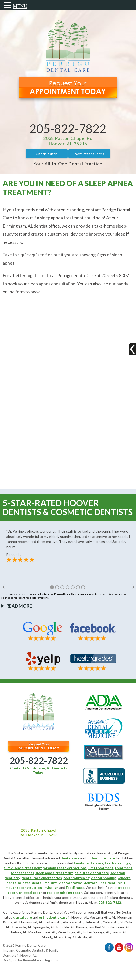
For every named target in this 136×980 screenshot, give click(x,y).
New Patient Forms (89, 154)
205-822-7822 (68, 128)
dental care (70, 858)
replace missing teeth (65, 893)
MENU (20, 6)
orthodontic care (101, 858)
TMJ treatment (101, 868)
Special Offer (47, 154)
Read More (19, 606)
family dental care (89, 863)
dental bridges (18, 883)
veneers (124, 878)
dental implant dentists (114, 897)
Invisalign (51, 888)
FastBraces (75, 888)
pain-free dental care (92, 873)
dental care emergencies (42, 878)
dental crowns (71, 883)
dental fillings (95, 883)
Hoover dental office (19, 897)
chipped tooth (31, 893)
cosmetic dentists (28, 902)
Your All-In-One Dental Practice (68, 164)
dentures (115, 883)
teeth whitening (76, 878)
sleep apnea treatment (54, 873)
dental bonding (104, 878)
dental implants (45, 883)
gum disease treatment (23, 868)
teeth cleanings (117, 863)
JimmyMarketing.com (40, 960)
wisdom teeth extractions (65, 868)
